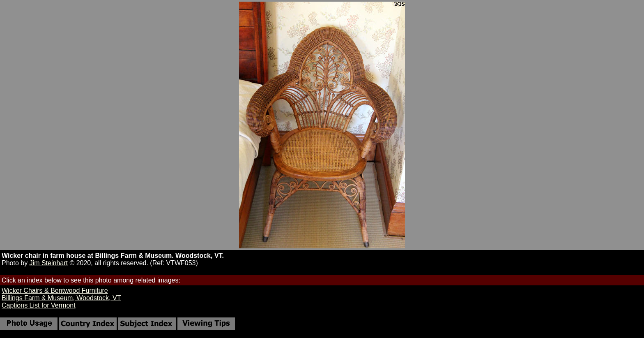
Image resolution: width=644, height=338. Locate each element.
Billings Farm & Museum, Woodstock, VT (61, 298)
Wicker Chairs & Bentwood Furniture (55, 291)
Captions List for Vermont (39, 305)
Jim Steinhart (49, 263)
